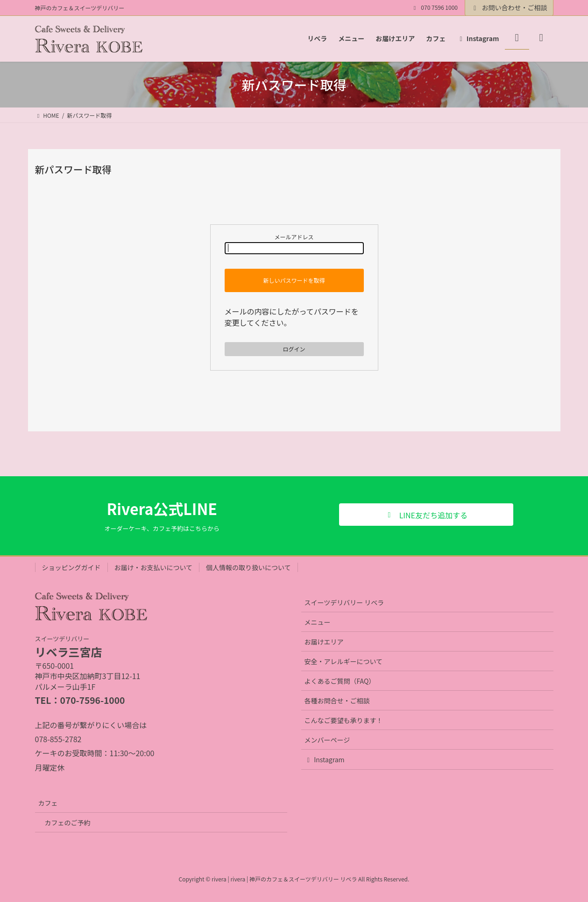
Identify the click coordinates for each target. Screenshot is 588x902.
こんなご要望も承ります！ (344, 720)
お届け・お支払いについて (154, 567)
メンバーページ (327, 740)
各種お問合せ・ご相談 (337, 701)
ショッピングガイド (71, 567)
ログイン (294, 349)
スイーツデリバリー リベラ (344, 602)
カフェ (48, 803)
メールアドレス (294, 243)
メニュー (318, 622)
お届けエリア (324, 642)
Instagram (325, 759)
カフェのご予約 (68, 823)
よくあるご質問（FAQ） (340, 681)
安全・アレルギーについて (344, 661)
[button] (426, 514)
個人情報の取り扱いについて (248, 567)
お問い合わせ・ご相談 (509, 7)
